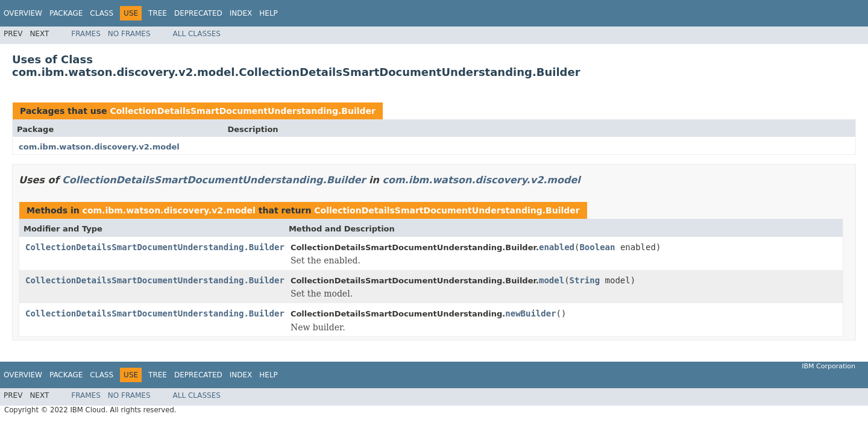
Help (269, 13)
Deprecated (198, 13)
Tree (158, 13)
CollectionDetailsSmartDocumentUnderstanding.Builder (243, 111)
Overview (23, 13)
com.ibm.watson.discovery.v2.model (99, 147)
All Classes (197, 34)
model (552, 280)
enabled (557, 247)
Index (241, 13)
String (585, 280)
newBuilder (530, 313)
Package (66, 13)
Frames (86, 34)
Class (102, 13)
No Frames (129, 34)
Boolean (597, 247)
